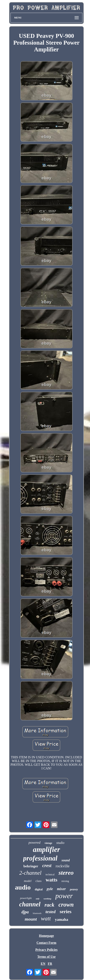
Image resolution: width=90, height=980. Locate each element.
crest (47, 866)
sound (66, 860)
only (38, 899)
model (28, 881)
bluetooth (37, 913)
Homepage (47, 936)
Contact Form (46, 943)
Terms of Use (46, 957)
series (65, 912)
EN (43, 964)
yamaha (61, 919)
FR (50, 964)
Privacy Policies (46, 950)
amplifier (46, 850)
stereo (66, 873)
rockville (62, 866)
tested (50, 912)
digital (39, 889)
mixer (61, 889)
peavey (74, 889)
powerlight (26, 898)
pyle (50, 889)
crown (66, 905)
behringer (31, 866)
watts (51, 880)
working (47, 899)
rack (50, 905)
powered (35, 843)
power (64, 896)
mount (31, 919)
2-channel (30, 873)
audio (23, 887)
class (39, 881)
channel (30, 904)
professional (40, 858)
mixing (65, 881)
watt (46, 918)
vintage (48, 843)
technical (50, 875)
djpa (25, 912)
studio (60, 843)
